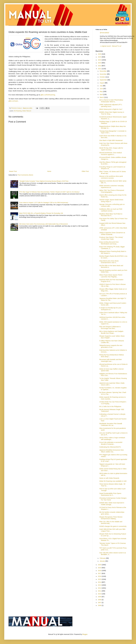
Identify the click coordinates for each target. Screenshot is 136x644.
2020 (100, 565)
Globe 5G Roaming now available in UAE (113, 481)
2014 (100, 582)
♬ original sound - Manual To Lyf (110, 46)
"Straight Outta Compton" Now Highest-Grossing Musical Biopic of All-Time (44, 181)
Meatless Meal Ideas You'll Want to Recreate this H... (111, 215)
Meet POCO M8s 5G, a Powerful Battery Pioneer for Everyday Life (41, 213)
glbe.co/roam (13, 101)
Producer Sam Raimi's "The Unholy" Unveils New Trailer (111, 238)
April (101, 94)
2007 (100, 603)
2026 (100, 54)
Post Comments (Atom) (25, 175)
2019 (100, 568)
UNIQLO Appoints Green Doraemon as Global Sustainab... (112, 234)
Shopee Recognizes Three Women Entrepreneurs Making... (111, 518)
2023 (100, 63)
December (103, 71)
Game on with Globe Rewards (109, 478)
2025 (100, 57)
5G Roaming (18, 111)
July (101, 86)
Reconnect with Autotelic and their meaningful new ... (111, 360)
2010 (100, 594)
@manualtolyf (104, 33)
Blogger (85, 634)
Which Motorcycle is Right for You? (111, 109)
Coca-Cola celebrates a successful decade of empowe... (111, 443)
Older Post (85, 171)
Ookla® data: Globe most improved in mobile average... (112, 504)
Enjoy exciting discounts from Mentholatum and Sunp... (109, 243)
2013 (100, 585)
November (103, 74)
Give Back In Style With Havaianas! (111, 140)
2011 (100, 591)
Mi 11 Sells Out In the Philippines (110, 406)
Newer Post (13, 171)
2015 (100, 579)
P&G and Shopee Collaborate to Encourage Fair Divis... (110, 328)
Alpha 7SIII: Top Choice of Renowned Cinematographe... (112, 191)
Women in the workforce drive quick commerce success (111, 177)
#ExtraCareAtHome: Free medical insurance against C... (110, 154)
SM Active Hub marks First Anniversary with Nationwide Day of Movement (43, 224)
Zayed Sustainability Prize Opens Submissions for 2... (110, 494)
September (103, 80)
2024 (100, 60)
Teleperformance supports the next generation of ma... (111, 346)
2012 (100, 588)
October (103, 77)
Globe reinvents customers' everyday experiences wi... (112, 187)
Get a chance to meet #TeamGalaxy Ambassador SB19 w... (111, 101)
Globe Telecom (27, 111)
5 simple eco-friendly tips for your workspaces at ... (110, 309)
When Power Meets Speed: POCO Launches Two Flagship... (111, 276)
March (102, 97)
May (101, 91)
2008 (100, 600)
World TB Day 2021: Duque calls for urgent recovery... (111, 149)
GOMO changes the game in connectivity (113, 526)
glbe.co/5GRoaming (48, 95)
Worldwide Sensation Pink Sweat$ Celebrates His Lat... (111, 424)
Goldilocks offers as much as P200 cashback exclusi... (111, 210)
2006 (100, 605)
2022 (100, 66)
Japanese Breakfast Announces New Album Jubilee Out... (112, 451)
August (102, 83)
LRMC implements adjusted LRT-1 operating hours (111, 105)
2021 (100, 69)
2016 (100, 576)
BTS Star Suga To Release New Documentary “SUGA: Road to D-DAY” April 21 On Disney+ (49, 192)
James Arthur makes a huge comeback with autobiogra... (112, 439)
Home (49, 171)
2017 (100, 573)
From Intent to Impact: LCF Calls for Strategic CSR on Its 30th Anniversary (44, 203)
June (101, 89)
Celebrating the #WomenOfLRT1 (110, 447)
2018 (100, 571)
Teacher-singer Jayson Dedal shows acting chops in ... (111, 201)
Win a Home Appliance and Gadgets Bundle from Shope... (111, 332)
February (103, 558)
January (103, 561)
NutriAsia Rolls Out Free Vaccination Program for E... (111, 281)
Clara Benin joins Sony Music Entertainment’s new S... (109, 262)
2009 (100, 597)
